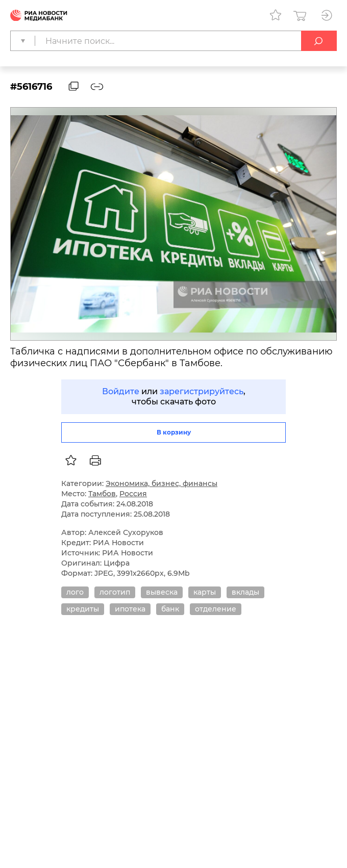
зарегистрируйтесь (202, 391)
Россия (133, 494)
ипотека (130, 609)
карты (205, 592)
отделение (216, 609)
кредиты (83, 609)
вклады (245, 592)
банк (170, 609)
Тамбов (102, 494)
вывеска (162, 592)
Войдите (121, 391)
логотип (115, 592)
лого (75, 592)
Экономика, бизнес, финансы (162, 483)
